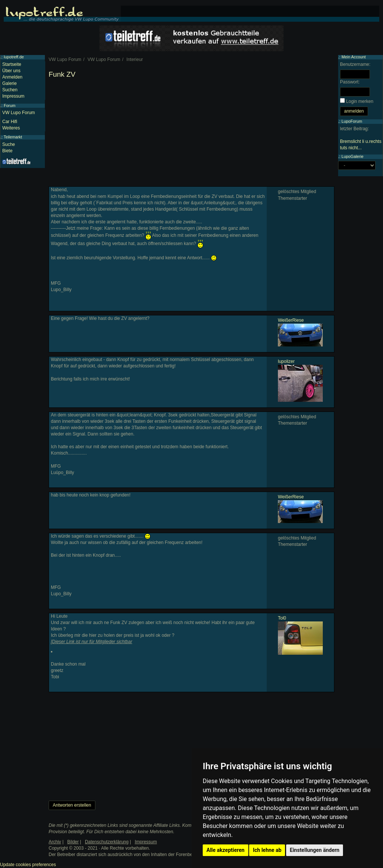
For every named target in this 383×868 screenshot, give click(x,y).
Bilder (73, 842)
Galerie (10, 83)
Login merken (360, 101)
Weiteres (11, 128)
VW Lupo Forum (19, 113)
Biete (7, 151)
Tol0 (282, 618)
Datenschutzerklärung (107, 842)
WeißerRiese (291, 320)
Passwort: (350, 82)
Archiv (55, 842)
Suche (9, 144)
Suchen (10, 90)
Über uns (11, 71)
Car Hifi (10, 122)
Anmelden (12, 77)
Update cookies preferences (28, 865)
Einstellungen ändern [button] (315, 850)
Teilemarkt (13, 137)
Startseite (12, 64)
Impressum (13, 96)
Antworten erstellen (72, 805)
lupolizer (286, 361)
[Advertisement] (191, 134)
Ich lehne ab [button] (267, 850)
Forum (10, 106)
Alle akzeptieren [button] (226, 850)
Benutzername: (355, 64)
